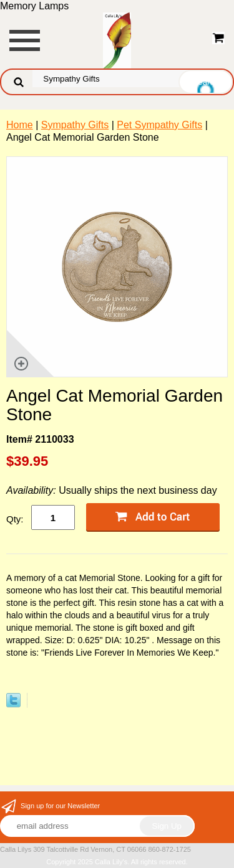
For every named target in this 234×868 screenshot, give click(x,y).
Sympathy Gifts (75, 125)
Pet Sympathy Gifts (159, 125)
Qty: (15, 519)
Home (20, 125)
